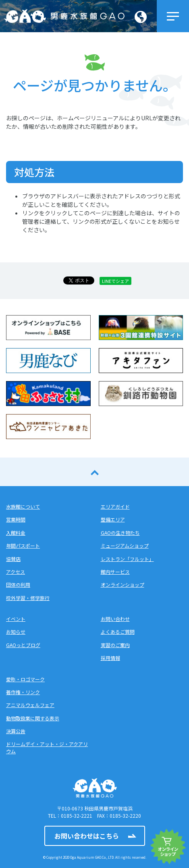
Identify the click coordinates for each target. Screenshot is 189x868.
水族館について (23, 506)
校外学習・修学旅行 (28, 598)
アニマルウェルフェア (30, 705)
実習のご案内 (115, 645)
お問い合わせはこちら (87, 836)
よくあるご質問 (118, 632)
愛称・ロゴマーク (25, 679)
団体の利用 (18, 585)
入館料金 (16, 533)
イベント (16, 619)
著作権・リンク (23, 692)
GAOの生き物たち (120, 533)
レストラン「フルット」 (127, 559)
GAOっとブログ (23, 645)
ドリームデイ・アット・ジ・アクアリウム (47, 747)
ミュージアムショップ (125, 545)
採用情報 (110, 658)
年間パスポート (23, 545)
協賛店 (13, 559)
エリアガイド (115, 506)
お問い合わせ (115, 619)
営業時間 (16, 519)
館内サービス (115, 572)
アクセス (16, 572)
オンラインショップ (123, 585)
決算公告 (16, 731)
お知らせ (16, 632)
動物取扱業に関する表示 (33, 718)
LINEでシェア (115, 281)
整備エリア (113, 519)
